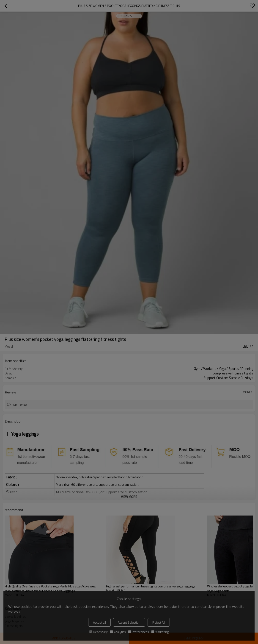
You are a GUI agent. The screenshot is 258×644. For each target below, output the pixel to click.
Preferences (139, 632)
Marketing (160, 632)
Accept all (99, 622)
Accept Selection (129, 622)
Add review (20, 405)
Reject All (159, 622)
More (247, 392)
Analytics (118, 632)
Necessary (99, 632)
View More (129, 497)
